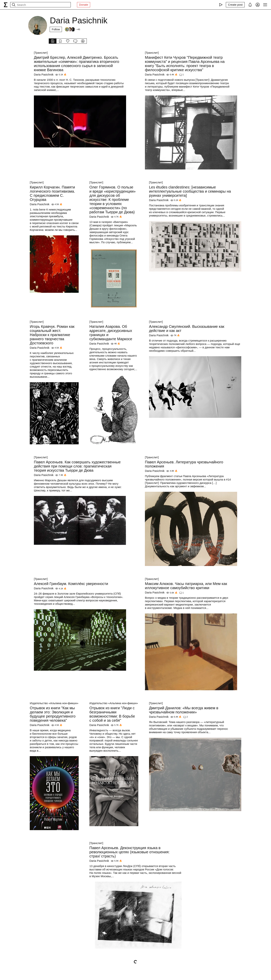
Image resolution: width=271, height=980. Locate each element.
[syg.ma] (6, 5)
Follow (56, 29)
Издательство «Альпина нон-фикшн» (54, 703)
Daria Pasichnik (44, 74)
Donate (84, 5)
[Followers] (72, 29)
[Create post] (235, 5)
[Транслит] (41, 53)
